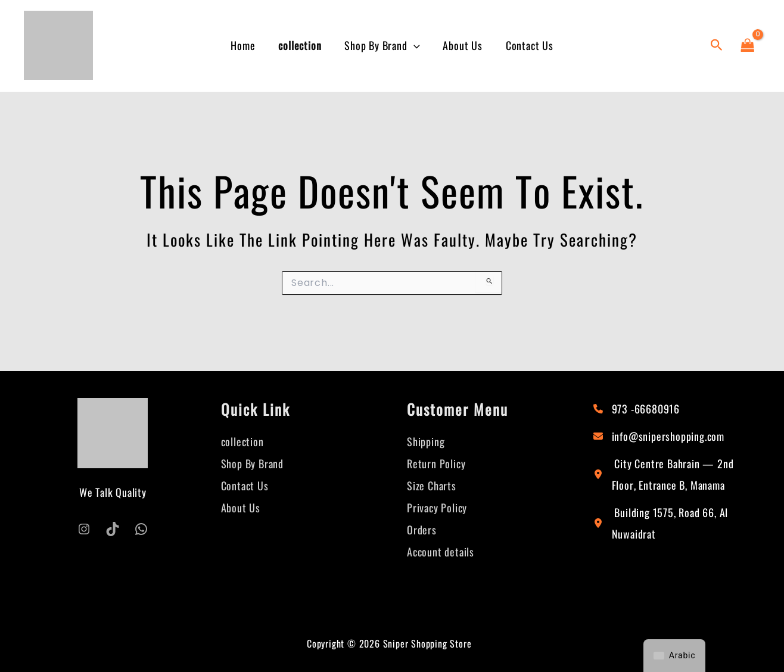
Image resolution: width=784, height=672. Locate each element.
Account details (441, 549)
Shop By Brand (382, 46)
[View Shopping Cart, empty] (748, 45)
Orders (422, 527)
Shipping (426, 441)
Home (246, 45)
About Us (461, 45)
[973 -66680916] (637, 409)
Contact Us (526, 45)
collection (301, 45)
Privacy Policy (437, 506)
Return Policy (436, 463)
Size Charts (432, 484)
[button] (414, 46)
